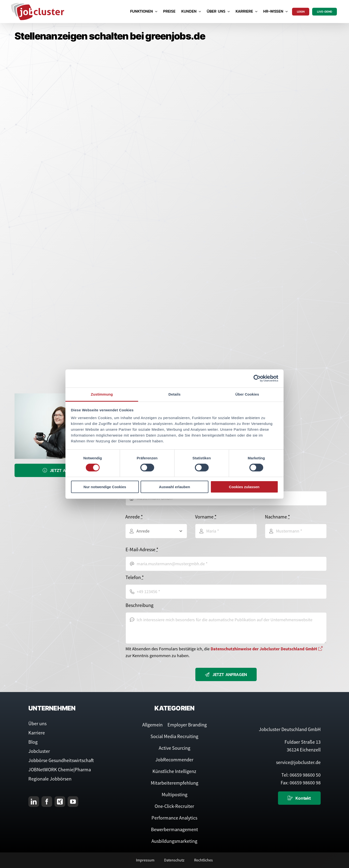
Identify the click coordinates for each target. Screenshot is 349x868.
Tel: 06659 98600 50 (301, 775)
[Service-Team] (64, 396)
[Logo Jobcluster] (38, 5)
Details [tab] (174, 394)
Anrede (134, 517)
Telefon (135, 577)
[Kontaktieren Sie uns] (299, 798)
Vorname (206, 517)
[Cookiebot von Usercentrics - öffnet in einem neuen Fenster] (257, 378)
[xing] (60, 802)
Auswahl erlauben (174, 487)
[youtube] (73, 802)
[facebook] (47, 802)
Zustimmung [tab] (102, 394)
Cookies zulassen (244, 487)
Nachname (277, 517)
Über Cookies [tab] (247, 394)
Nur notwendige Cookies (105, 487)
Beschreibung (139, 605)
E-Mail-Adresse (142, 549)
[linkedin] (34, 802)
